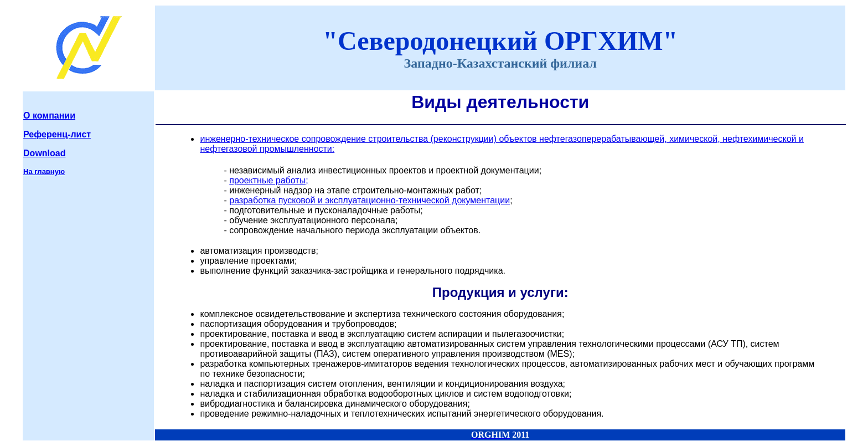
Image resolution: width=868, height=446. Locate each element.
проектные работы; (268, 180)
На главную (44, 171)
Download (44, 153)
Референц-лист (57, 134)
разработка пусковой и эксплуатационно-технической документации (370, 200)
